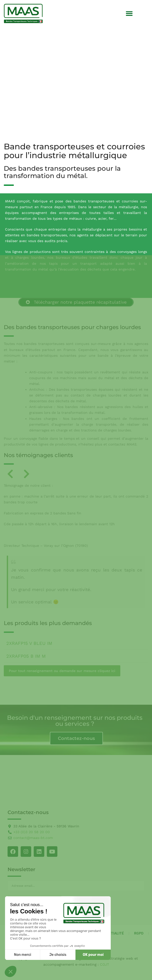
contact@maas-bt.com (33, 838)
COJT (104, 964)
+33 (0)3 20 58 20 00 (32, 832)
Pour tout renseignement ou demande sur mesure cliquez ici (62, 671)
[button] (129, 14)
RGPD (139, 933)
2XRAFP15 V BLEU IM (29, 643)
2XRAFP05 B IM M (26, 656)
